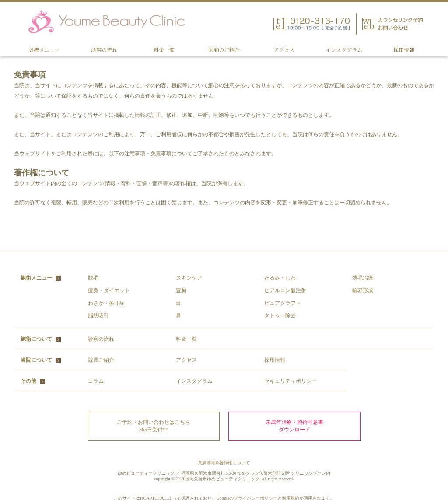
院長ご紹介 (101, 360)
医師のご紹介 (224, 50)
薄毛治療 (363, 278)
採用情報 (404, 50)
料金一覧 (164, 50)
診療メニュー (44, 50)
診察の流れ (104, 50)
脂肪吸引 (98, 315)
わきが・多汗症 (106, 303)
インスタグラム (344, 50)
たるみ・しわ (280, 278)
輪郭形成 (363, 290)
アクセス (284, 50)
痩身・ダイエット (109, 290)
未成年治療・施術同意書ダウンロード (294, 426)
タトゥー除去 (280, 315)
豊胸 (181, 290)
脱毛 (93, 278)
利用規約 (290, 498)
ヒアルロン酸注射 (285, 290)
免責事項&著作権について (224, 463)
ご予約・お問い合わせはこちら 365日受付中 (154, 426)
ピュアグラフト (283, 303)
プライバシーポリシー (255, 498)
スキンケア (189, 278)
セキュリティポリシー (290, 381)
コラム (96, 381)
